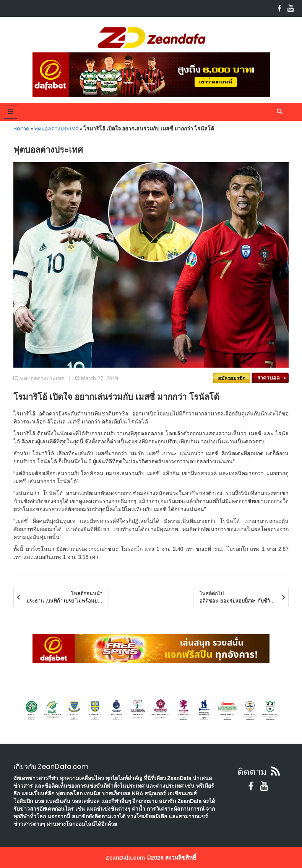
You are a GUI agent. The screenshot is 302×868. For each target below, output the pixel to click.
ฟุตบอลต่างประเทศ (56, 129)
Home (21, 129)
